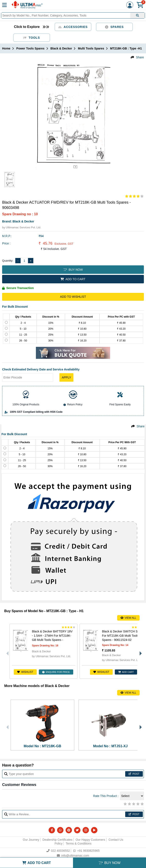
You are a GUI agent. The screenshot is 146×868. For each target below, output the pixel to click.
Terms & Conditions (79, 843)
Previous (6, 651)
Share (140, 57)
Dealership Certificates (57, 840)
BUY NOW (73, 270)
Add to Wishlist (73, 297)
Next (140, 651)
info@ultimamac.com (73, 856)
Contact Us (116, 840)
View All (128, 618)
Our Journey (31, 840)
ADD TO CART (73, 279)
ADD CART (126, 672)
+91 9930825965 (86, 851)
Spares (114, 27)
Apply (66, 377)
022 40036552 (58, 851)
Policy (58, 843)
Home (6, 48)
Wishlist (25, 672)
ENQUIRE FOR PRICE (56, 672)
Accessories (73, 27)
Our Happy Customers (90, 840)
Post (134, 774)
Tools (32, 38)
